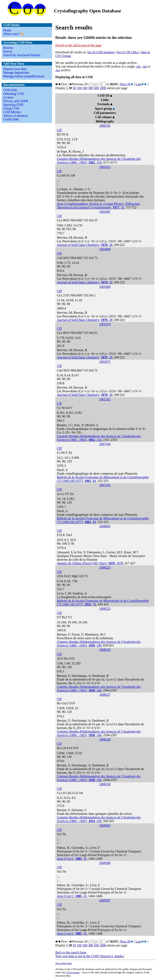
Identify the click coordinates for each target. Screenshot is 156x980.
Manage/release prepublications (24, 76)
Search (8, 51)
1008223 (105, 568)
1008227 (105, 695)
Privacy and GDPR (16, 101)
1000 (103, 88)
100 (79, 88)
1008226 (105, 650)
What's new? (12, 34)
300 (91, 88)
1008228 (105, 739)
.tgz (145, 66)
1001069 (105, 287)
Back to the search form (71, 952)
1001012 (105, 167)
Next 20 (125, 84)
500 (96, 88)
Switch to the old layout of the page (78, 45)
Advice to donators (16, 116)
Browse (8, 48)
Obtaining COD (14, 94)
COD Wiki (10, 90)
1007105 (105, 485)
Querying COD (13, 105)
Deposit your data (15, 69)
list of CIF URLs (128, 52)
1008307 (105, 900)
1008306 (105, 863)
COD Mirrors (12, 112)
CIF (59, 130)
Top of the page (63, 963)
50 (74, 88)
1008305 (105, 825)
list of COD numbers (101, 52)
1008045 (105, 526)
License (8, 97)
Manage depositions (16, 73)
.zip (138, 66)
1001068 (105, 249)
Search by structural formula (22, 55)
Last (138, 84)
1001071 (105, 362)
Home (7, 30)
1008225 (105, 609)
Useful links (11, 119)
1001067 (105, 212)
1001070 (105, 324)
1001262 (105, 399)
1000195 (105, 126)
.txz (58, 70)
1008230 (105, 784)
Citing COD (11, 108)
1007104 (105, 444)
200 (85, 88)
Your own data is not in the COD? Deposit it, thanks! (90, 956)
